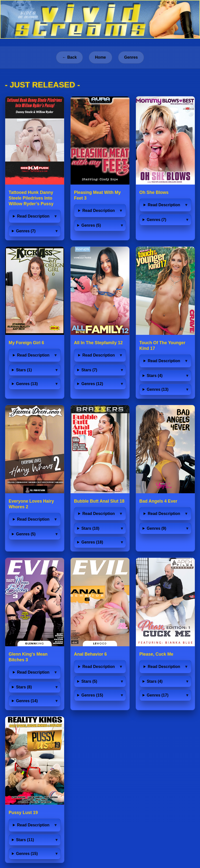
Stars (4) (155, 376)
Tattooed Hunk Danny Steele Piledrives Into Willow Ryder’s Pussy (31, 198)
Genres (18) (92, 542)
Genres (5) (91, 225)
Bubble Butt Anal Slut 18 (99, 501)
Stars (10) (90, 528)
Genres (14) (27, 701)
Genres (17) (158, 695)
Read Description (33, 216)
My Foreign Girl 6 (26, 343)
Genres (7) (26, 231)
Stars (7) (89, 370)
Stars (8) (24, 687)
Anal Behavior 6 (90, 654)
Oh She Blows (154, 192)
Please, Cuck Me (156, 654)
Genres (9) (156, 528)
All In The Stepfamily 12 (98, 343)
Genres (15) (92, 695)
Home (100, 57)
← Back (69, 57)
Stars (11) (25, 840)
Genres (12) (92, 384)
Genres (131, 57)
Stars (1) (24, 370)
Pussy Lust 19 (23, 813)
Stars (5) (89, 681)
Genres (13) (27, 384)
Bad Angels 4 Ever (158, 501)
